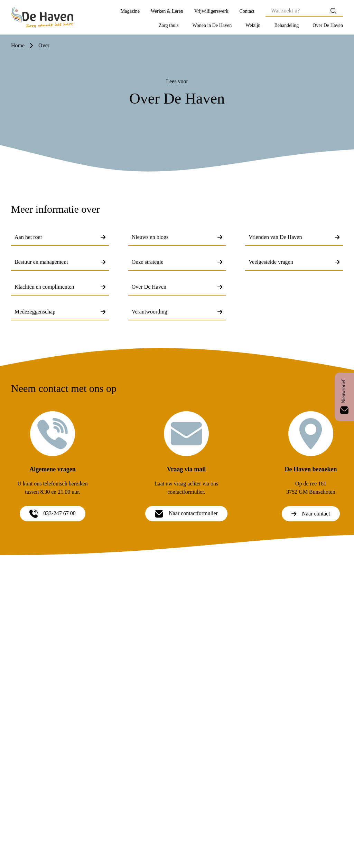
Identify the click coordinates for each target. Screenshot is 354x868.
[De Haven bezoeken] (311, 434)
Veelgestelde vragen (294, 262)
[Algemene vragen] (53, 434)
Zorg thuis (169, 25)
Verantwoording (177, 312)
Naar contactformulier (186, 514)
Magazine (130, 11)
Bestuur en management (60, 262)
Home (18, 45)
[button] (169, 26)
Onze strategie (177, 262)
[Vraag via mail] (186, 434)
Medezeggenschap (60, 312)
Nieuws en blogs (177, 237)
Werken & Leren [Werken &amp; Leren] (167, 11)
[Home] (42, 17)
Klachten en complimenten (60, 287)
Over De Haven (328, 25)
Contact (247, 11)
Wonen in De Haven (212, 25)
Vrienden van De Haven (294, 237)
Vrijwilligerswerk (211, 11)
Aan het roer (60, 237)
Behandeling (286, 25)
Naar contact (311, 514)
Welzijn (253, 25)
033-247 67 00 (52, 514)
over (44, 45)
